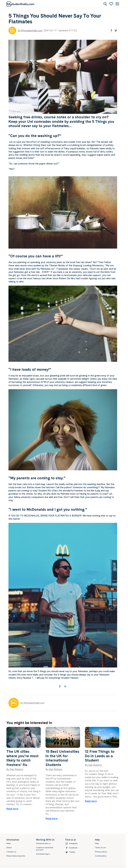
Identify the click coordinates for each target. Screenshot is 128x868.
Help (97, 843)
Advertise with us (43, 843)
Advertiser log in (43, 854)
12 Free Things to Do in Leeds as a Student (100, 756)
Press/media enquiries (16, 856)
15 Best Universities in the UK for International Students (62, 758)
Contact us (11, 852)
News (9, 843)
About (9, 848)
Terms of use (100, 848)
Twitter (70, 852)
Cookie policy (101, 856)
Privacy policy (101, 852)
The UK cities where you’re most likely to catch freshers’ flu (22, 758)
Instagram (71, 843)
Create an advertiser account (45, 849)
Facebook (71, 848)
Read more (12, 809)
